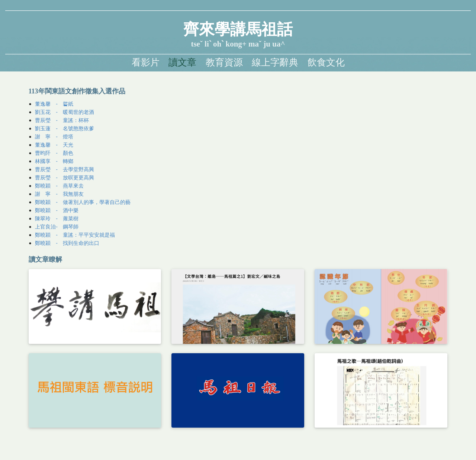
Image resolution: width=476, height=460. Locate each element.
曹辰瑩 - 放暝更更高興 (65, 177)
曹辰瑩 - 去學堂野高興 (65, 169)
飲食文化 (326, 62)
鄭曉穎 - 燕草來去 (59, 186)
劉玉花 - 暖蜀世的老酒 (65, 112)
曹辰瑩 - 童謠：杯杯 (62, 120)
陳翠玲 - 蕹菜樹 (57, 218)
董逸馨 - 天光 (54, 145)
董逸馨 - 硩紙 (54, 104)
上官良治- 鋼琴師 (57, 226)
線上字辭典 (275, 62)
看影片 (146, 62)
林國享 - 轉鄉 (54, 161)
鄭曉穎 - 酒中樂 (57, 210)
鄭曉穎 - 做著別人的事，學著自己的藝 (83, 202)
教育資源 (224, 62)
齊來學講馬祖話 (238, 29)
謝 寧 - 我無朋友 (59, 194)
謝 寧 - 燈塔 (54, 136)
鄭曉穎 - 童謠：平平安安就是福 (75, 235)
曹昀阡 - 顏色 (54, 153)
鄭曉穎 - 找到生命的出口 (67, 243)
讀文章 (182, 62)
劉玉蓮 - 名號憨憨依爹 (65, 128)
